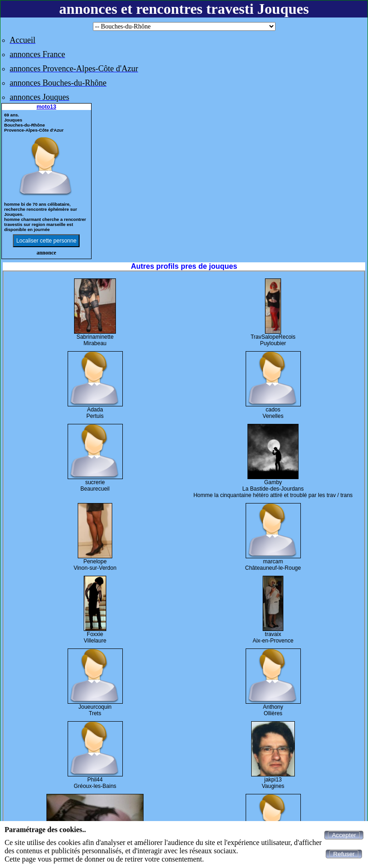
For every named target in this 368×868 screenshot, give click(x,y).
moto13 (46, 107)
